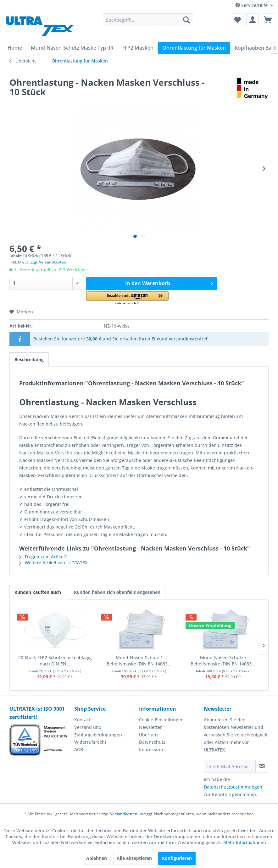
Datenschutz (152, 742)
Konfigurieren (177, 858)
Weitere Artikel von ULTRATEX (53, 563)
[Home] (15, 48)
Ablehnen (97, 858)
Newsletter (150, 727)
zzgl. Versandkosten (48, 262)
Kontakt (82, 720)
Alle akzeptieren (134, 858)
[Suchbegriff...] (148, 20)
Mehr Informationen (245, 842)
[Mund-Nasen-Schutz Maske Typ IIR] (72, 48)
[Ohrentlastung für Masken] (194, 48)
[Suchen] (186, 20)
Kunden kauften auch (38, 592)
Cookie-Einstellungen (161, 720)
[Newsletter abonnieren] (262, 766)
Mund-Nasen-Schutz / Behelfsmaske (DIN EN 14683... (139, 661)
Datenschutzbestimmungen (233, 787)
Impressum (151, 749)
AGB (79, 749)
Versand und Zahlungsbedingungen (98, 731)
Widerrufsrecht (90, 742)
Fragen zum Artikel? (43, 557)
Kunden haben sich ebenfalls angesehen (117, 592)
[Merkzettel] (237, 20)
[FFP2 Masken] (138, 48)
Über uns (149, 735)
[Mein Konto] (253, 20)
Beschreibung (29, 359)
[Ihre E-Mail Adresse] (230, 766)
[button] (127, 298)
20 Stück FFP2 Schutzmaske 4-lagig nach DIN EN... (55, 661)
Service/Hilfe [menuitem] (252, 5)
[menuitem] (148, 20)
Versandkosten (124, 814)
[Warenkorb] (268, 20)
